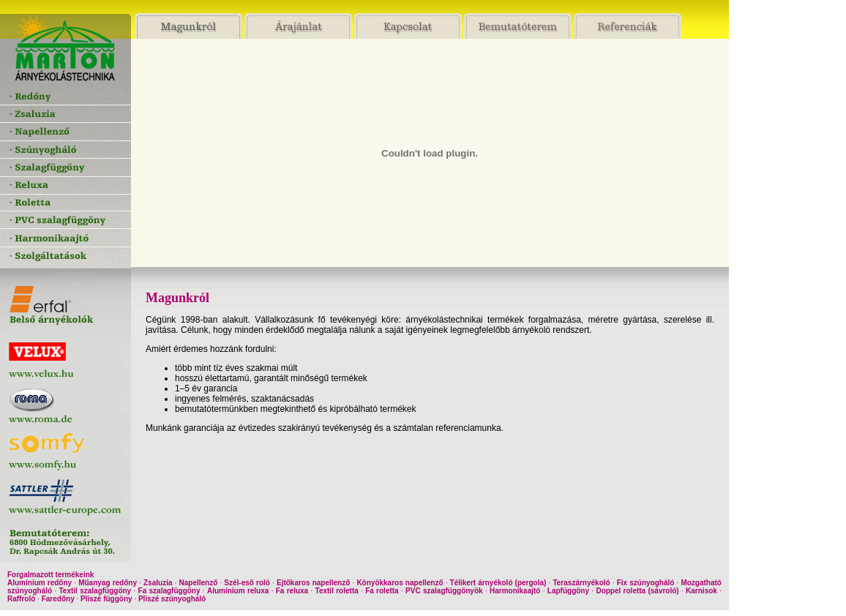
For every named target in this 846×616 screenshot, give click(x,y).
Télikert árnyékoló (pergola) (498, 583)
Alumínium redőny (40, 583)
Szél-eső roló (247, 583)
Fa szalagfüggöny (169, 591)
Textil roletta (337, 591)
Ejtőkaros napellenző (313, 583)
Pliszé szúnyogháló (172, 599)
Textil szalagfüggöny (96, 591)
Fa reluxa (292, 591)
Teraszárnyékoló (581, 583)
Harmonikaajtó (515, 591)
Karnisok (701, 591)
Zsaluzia (158, 583)
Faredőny (58, 599)
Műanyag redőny (108, 583)
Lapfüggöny (568, 591)
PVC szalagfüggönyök (444, 591)
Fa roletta (382, 591)
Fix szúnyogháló (646, 583)
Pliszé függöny (106, 599)
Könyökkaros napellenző (400, 583)
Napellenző (199, 583)
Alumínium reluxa (238, 591)
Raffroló (21, 599)
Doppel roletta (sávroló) (637, 591)
